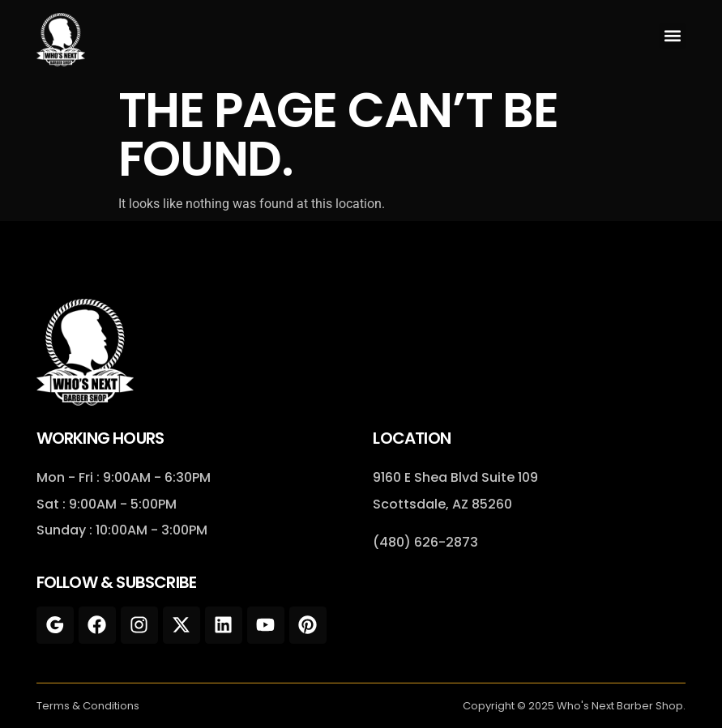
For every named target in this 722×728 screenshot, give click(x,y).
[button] (672, 36)
